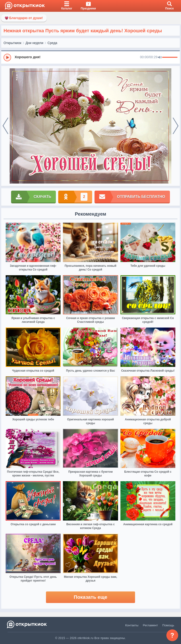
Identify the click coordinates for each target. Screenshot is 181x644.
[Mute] (160, 57)
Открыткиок (12, 43)
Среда (52, 43)
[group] (90, 57)
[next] (176, 126)
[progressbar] (170, 57)
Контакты (132, 625)
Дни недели (34, 43)
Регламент (150, 625)
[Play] (7, 57)
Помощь (168, 625)
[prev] (5, 126)
